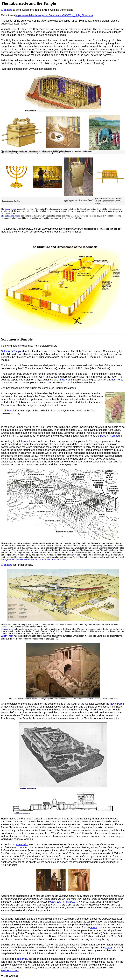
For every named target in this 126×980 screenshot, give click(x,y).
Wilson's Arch (7, 636)
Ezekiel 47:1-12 (10, 970)
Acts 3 (94, 927)
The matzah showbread (10, 216)
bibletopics (22, 441)
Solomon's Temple (11, 351)
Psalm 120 (55, 902)
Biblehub (22, 959)
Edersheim (22, 844)
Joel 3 (109, 948)
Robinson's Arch (8, 629)
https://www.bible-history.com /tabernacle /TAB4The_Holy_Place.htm (54, 15)
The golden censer (8, 209)
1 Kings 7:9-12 (115, 380)
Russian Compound (111, 436)
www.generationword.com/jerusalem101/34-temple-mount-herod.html (33, 559)
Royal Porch (117, 704)
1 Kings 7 (62, 380)
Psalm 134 (71, 902)
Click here (7, 10)
